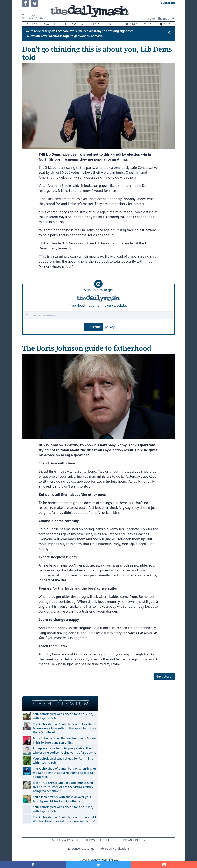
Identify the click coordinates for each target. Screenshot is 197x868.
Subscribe (93, 327)
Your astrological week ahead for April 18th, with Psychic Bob (63, 760)
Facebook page (59, 36)
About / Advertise (65, 840)
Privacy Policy (134, 840)
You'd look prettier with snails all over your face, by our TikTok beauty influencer (62, 799)
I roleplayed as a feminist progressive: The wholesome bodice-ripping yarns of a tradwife (65, 750)
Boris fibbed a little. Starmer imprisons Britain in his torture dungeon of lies (64, 740)
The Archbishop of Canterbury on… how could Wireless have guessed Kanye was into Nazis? (64, 819)
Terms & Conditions (101, 840)
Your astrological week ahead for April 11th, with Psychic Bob (63, 809)
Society (50, 24)
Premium (131, 24)
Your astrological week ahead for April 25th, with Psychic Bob (63, 716)
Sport (113, 24)
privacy (110, 327)
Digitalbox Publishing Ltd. (103, 860)
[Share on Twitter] (98, 865)
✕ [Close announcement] (169, 32)
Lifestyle (96, 24)
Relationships (72, 24)
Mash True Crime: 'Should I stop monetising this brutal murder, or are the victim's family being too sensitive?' (63, 787)
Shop (165, 24)
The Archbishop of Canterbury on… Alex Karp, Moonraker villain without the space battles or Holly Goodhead (65, 728)
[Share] (164, 865)
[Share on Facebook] (33, 865)
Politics (32, 24)
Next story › (164, 676)
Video (148, 24)
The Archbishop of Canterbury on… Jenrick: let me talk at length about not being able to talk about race (65, 773)
